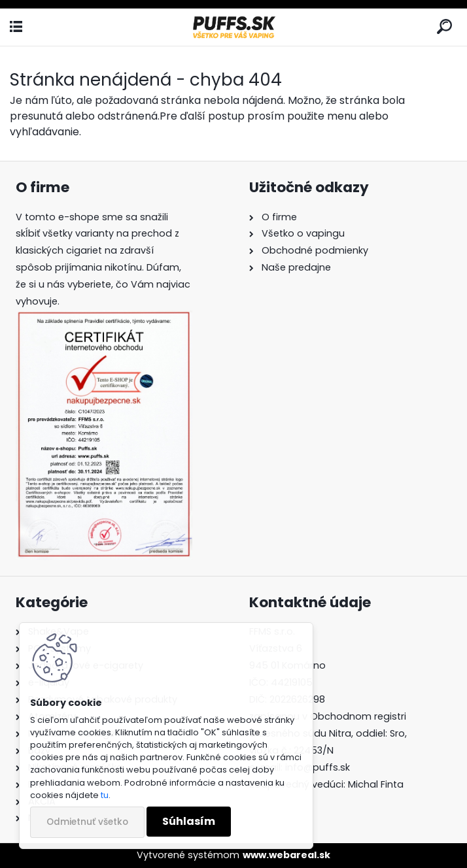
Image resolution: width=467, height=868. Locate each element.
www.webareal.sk (286, 855)
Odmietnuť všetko (87, 822)
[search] (444, 27)
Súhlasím (189, 821)
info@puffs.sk (318, 767)
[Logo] (233, 27)
